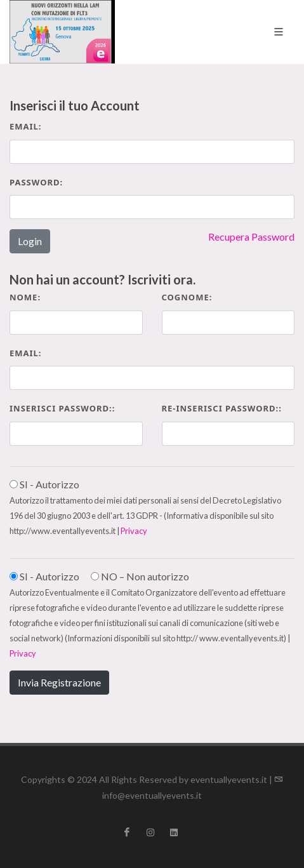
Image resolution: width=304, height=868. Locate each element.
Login (30, 241)
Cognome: (187, 297)
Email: (26, 126)
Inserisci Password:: (62, 408)
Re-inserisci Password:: (222, 408)
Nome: (25, 297)
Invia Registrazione (59, 682)
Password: (36, 182)
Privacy (134, 531)
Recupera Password (251, 237)
